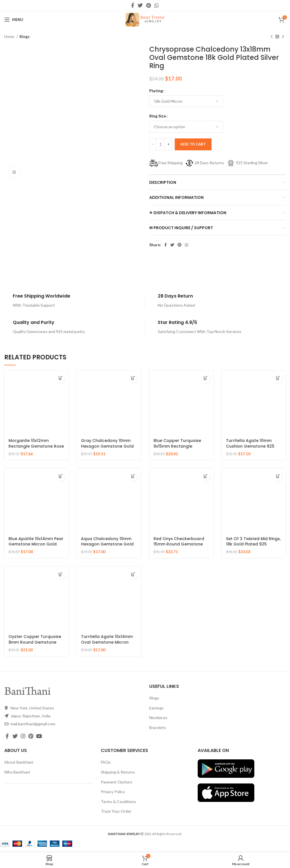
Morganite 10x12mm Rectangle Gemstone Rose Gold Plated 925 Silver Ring (36, 446)
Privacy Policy (113, 792)
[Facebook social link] (133, 5)
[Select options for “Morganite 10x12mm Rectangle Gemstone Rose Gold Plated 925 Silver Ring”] (60, 378)
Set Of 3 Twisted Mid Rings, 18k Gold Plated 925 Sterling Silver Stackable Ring (253, 547)
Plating (156, 91)
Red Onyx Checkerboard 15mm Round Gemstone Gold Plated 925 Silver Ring (181, 544)
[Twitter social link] (140, 5)
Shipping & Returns (118, 772)
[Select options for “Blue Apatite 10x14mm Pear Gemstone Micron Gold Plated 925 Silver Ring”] (60, 476)
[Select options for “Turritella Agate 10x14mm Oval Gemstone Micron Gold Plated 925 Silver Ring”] (133, 574)
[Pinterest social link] (149, 5)
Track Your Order (116, 811)
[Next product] (283, 37)
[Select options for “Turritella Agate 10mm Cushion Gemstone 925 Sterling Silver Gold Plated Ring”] (278, 378)
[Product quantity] (161, 144)
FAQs (106, 762)
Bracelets (158, 727)
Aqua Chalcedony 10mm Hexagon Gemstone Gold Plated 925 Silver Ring (107, 544)
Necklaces (158, 718)
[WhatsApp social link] (157, 5)
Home (10, 37)
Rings (25, 37)
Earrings (156, 708)
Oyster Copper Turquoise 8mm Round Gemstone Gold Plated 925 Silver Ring (36, 642)
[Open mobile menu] (14, 20)
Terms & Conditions (119, 801)
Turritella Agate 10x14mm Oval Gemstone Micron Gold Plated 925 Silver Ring (109, 642)
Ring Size (158, 116)
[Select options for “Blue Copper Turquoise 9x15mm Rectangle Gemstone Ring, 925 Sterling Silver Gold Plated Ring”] (205, 378)
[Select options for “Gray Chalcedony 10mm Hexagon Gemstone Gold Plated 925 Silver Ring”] (133, 378)
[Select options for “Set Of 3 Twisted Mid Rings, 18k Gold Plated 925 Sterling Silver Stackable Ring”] (278, 476)
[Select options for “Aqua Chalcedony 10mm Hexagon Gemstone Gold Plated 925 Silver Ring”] (133, 476)
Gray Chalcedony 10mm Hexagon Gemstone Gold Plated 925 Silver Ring (107, 446)
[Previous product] (272, 37)
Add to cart (193, 144)
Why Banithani (17, 772)
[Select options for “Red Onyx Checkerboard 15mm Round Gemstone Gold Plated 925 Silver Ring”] (205, 476)
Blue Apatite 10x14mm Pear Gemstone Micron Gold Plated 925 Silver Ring (36, 544)
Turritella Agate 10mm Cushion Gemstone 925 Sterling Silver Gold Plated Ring (253, 449)
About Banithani (19, 762)
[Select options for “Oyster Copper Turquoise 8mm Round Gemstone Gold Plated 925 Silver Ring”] (60, 574)
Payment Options (117, 782)
